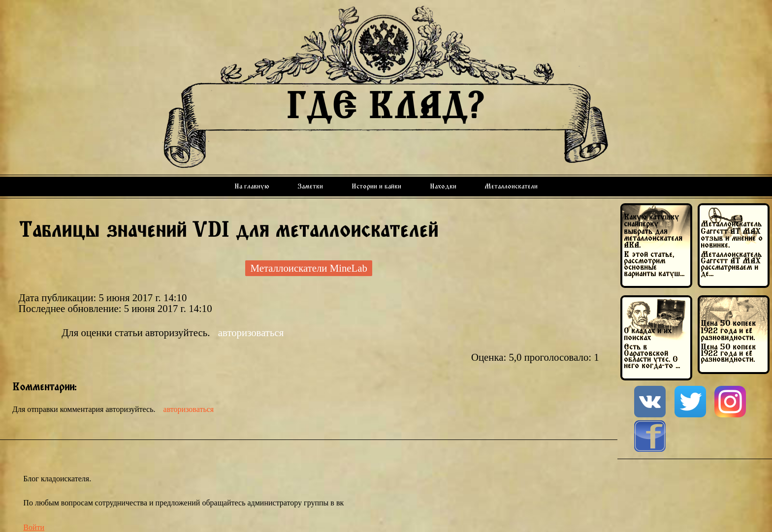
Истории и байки (376, 186)
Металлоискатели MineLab (308, 268)
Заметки (310, 186)
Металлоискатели (511, 186)
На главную (252, 186)
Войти (34, 527)
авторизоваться (251, 332)
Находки (443, 186)
